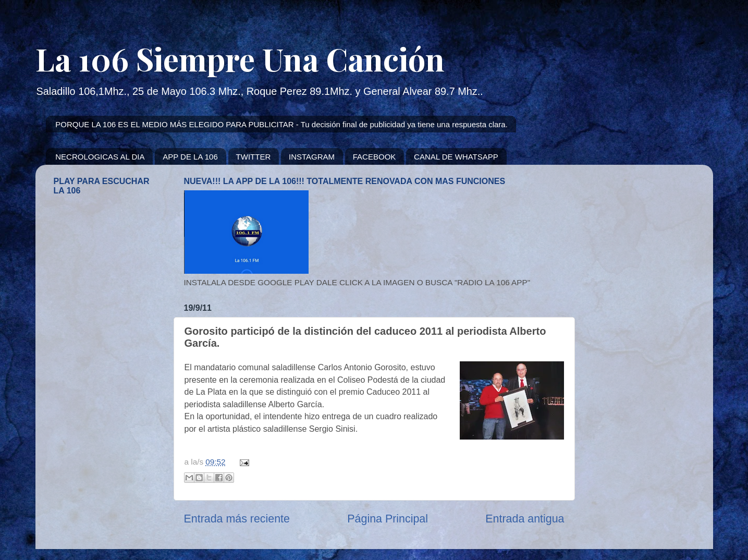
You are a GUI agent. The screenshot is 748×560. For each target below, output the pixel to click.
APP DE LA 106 (190, 157)
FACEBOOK (375, 157)
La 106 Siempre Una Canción (240, 58)
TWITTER (254, 157)
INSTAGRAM (312, 157)
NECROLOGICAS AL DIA (100, 157)
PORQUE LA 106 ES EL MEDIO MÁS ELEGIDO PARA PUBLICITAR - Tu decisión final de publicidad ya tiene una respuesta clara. (281, 124)
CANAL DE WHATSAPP (456, 157)
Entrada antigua (525, 519)
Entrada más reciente (237, 519)
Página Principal (388, 519)
